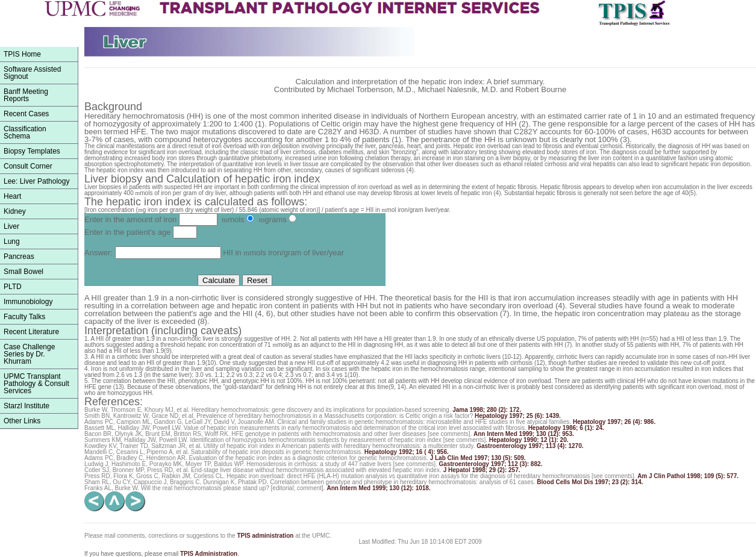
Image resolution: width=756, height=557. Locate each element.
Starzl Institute (27, 406)
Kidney (15, 211)
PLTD (13, 287)
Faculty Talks (24, 317)
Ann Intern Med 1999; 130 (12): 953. (524, 434)
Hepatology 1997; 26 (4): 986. (614, 422)
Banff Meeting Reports (26, 95)
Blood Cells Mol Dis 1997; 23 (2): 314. (590, 482)
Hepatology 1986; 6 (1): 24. (566, 428)
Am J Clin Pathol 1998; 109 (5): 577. (688, 476)
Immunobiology (28, 302)
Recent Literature (31, 332)
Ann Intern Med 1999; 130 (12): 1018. (378, 488)
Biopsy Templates (32, 151)
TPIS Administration (209, 554)
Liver (11, 226)
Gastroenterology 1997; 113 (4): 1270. (530, 446)
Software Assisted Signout (32, 73)
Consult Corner (28, 166)
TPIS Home (22, 54)
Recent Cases (26, 114)
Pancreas (19, 257)
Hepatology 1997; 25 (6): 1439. (518, 416)
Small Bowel (23, 272)
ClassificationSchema (25, 132)
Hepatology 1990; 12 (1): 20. (529, 440)
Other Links (22, 421)
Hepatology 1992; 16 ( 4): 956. (407, 452)
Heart (12, 196)
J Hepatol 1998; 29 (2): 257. (482, 470)
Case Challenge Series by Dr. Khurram (29, 354)
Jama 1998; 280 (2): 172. (487, 410)
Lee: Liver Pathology (36, 181)
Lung (12, 241)
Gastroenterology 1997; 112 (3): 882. (491, 464)
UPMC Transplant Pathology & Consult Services (36, 384)
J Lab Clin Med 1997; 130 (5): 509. (478, 458)
